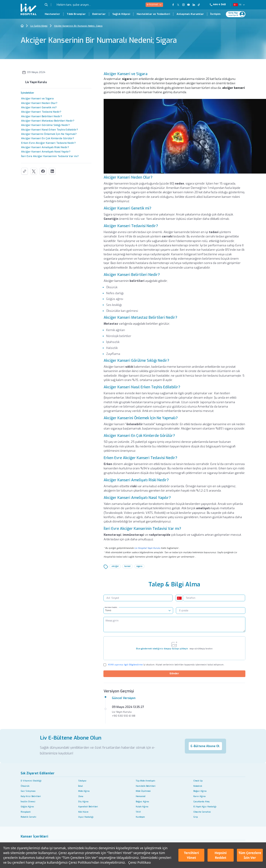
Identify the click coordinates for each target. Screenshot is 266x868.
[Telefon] (214, 598)
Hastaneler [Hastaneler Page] (52, 14)
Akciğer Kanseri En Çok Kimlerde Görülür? (48, 138)
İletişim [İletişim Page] (215, 14)
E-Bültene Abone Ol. (205, 746)
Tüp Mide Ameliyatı (145, 781)
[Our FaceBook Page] (173, 5)
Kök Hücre (83, 812)
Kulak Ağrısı (142, 807)
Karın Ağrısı (199, 796)
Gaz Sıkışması (28, 791)
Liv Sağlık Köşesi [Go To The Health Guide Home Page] (39, 26)
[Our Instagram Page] (183, 5)
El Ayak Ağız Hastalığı (205, 807)
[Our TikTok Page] (201, 5)
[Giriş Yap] (234, 14)
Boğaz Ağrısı (200, 791)
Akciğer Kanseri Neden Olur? (39, 103)
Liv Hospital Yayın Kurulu (147, 548)
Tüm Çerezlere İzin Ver (250, 855)
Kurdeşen (140, 817)
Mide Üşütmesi (143, 791)
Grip (195, 817)
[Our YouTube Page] (189, 5)
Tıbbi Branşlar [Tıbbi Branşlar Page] (76, 14)
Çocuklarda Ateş (201, 801)
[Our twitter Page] (178, 5)
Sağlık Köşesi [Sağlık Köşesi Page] (121, 14)
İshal (80, 786)
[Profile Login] (242, 14)
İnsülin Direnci (28, 801)
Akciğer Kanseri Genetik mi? (39, 107)
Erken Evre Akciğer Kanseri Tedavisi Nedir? (48, 143)
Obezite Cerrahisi (202, 812)
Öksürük (25, 786)
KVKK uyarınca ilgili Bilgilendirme (125, 665)
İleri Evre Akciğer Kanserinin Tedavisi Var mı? (50, 156)
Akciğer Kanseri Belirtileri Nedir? (42, 116)
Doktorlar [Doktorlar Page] (99, 14)
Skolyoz (82, 781)
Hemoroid (141, 796)
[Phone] (219, 5)
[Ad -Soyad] (138, 598)
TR (240, 5)
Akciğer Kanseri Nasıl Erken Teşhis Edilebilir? (50, 130)
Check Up (198, 781)
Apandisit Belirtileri (88, 807)
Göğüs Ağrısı (27, 807)
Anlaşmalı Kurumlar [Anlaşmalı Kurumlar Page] (190, 14)
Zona (81, 796)
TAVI (138, 812)
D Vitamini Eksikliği (31, 781)
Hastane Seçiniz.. (114, 607)
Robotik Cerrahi (28, 817)
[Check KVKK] (105, 665)
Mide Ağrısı (84, 791)
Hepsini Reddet (221, 855)
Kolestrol (198, 786)
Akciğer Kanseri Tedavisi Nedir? (41, 112)
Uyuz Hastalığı (86, 817)
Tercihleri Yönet (191, 855)
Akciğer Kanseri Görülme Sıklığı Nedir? (45, 125)
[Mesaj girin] (175, 625)
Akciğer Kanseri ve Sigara (37, 99)
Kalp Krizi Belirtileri (31, 796)
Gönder (174, 673)
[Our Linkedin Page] (194, 5)
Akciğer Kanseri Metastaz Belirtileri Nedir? (48, 121)
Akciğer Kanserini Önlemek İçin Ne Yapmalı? (49, 134)
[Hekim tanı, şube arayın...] (83, 5)
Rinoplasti (26, 812)
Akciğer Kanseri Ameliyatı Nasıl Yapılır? (46, 152)
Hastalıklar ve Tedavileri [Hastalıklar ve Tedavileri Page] (153, 14)
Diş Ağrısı (83, 801)
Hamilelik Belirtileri (146, 786)
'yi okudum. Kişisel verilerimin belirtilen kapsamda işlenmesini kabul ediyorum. (166, 665)
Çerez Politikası (140, 862)
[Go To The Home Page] (22, 26)
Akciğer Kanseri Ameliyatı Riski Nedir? (45, 147)
